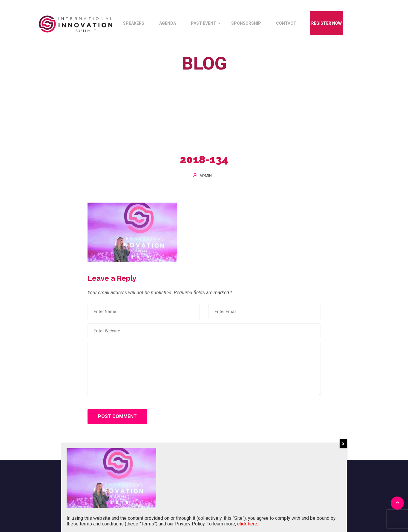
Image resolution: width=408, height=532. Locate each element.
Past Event (204, 23)
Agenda (168, 23)
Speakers (134, 23)
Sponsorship (246, 23)
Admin (206, 176)
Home (179, 77)
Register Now (326, 23)
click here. (248, 524)
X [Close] (343, 444)
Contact (286, 23)
